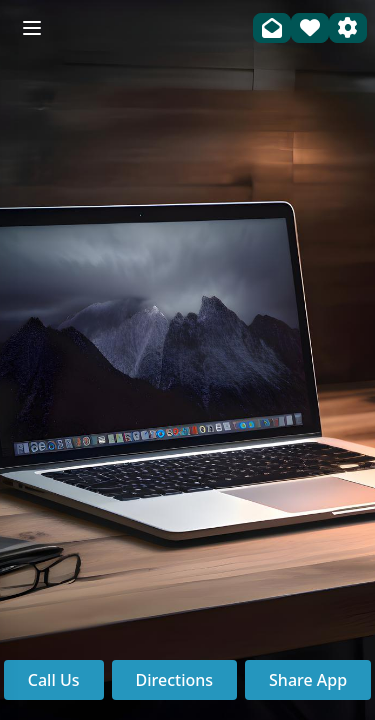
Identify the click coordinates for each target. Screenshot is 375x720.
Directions (175, 680)
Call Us (54, 680)
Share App (308, 680)
